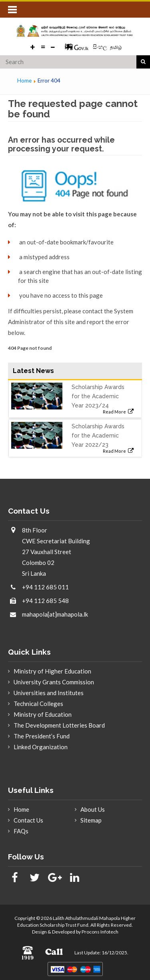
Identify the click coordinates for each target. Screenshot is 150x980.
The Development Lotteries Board (59, 725)
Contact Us (28, 820)
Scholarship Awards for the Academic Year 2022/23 (98, 436)
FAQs (21, 831)
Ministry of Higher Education (52, 671)
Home (21, 809)
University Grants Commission (54, 682)
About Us (93, 809)
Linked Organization (41, 747)
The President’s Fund (42, 736)
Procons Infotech (100, 932)
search (143, 62)
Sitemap (91, 820)
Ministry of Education (43, 714)
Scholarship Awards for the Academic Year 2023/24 (98, 396)
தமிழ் (116, 47)
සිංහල (101, 47)
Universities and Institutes (49, 693)
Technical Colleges (38, 704)
